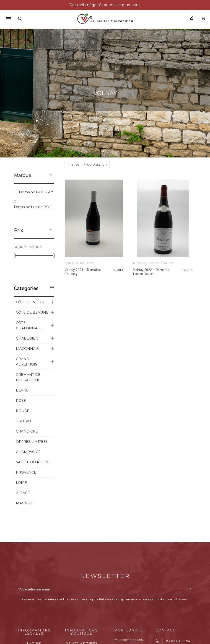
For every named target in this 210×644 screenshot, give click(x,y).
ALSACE (23, 493)
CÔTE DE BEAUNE (32, 312)
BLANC (22, 390)
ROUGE (23, 411)
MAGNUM (25, 503)
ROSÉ (21, 401)
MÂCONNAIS (27, 349)
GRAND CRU (27, 431)
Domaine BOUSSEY (36, 192)
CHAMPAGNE (28, 452)
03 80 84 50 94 (178, 641)
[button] (51, 175)
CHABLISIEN (27, 338)
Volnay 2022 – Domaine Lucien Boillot (151, 272)
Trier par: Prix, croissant (86, 165)
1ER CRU (23, 421)
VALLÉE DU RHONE (33, 462)
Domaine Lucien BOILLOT (37, 207)
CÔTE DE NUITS (30, 302)
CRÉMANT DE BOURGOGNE (28, 377)
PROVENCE (26, 472)
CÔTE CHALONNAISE (29, 325)
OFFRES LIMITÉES (32, 442)
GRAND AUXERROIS (27, 362)
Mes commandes (129, 640)
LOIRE (21, 483)
